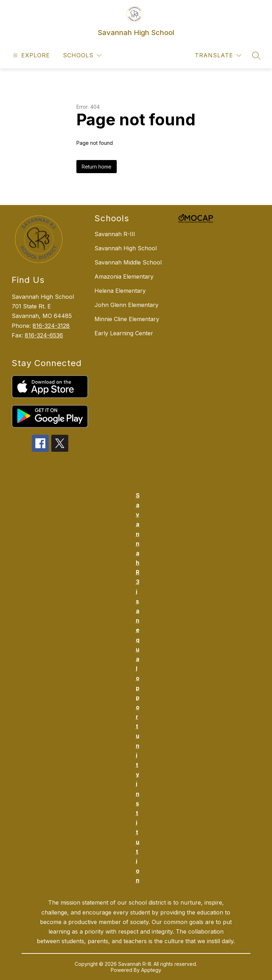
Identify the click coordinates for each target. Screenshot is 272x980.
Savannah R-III (115, 234)
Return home (97, 167)
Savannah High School (126, 248)
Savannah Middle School (128, 262)
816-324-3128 (51, 326)
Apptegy (151, 970)
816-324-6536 (44, 335)
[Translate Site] (218, 55)
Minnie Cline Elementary (127, 319)
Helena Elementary (120, 291)
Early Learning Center (124, 333)
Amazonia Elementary (124, 277)
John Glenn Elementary (126, 305)
